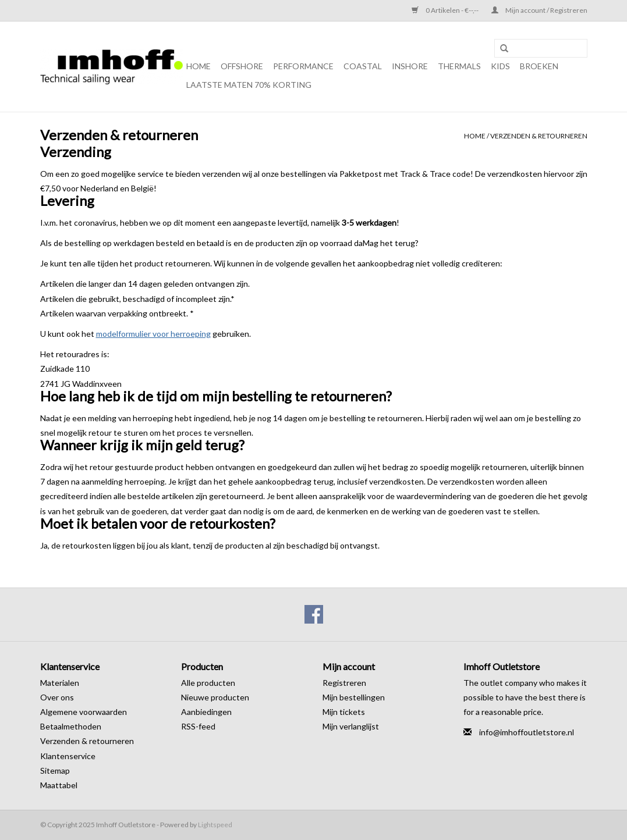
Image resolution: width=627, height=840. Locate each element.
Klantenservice (68, 756)
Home (199, 66)
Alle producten (208, 683)
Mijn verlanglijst (351, 726)
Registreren (344, 683)
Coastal (363, 66)
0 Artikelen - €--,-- (446, 10)
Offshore (242, 66)
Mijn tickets (344, 712)
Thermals (459, 66)
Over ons (57, 697)
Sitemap (55, 770)
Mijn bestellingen (354, 697)
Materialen (60, 683)
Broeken (539, 66)
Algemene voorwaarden (84, 712)
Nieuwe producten (215, 697)
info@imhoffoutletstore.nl (527, 732)
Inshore (410, 66)
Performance (303, 66)
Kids (500, 66)
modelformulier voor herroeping (153, 334)
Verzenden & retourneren (539, 136)
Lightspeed (215, 825)
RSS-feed (198, 726)
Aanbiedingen (206, 712)
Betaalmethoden (71, 726)
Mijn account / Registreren (539, 10)
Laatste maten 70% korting (249, 85)
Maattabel (59, 785)
